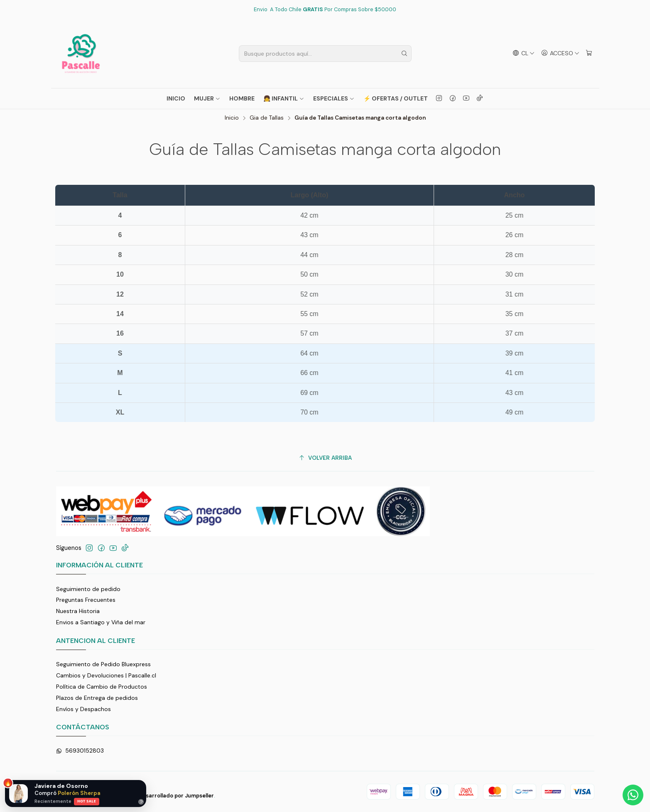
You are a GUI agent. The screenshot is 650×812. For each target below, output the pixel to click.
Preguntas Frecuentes (86, 600)
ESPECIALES (334, 98)
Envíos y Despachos (83, 709)
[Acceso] (560, 53)
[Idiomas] (523, 53)
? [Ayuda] (141, 802)
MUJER (207, 98)
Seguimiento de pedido (88, 589)
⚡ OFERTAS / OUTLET (396, 98)
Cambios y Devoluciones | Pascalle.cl (106, 675)
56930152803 (80, 751)
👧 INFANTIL (284, 98)
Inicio (176, 98)
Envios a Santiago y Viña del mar (101, 622)
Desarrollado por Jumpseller (176, 796)
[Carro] (589, 53)
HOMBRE (242, 98)
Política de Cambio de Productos (102, 687)
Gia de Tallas (267, 118)
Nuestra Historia (78, 611)
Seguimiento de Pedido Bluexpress (103, 664)
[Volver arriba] (325, 458)
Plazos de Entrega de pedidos (97, 698)
